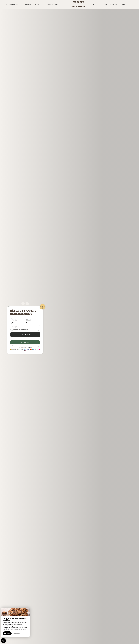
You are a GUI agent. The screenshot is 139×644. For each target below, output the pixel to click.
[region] (15, 622)
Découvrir (12, 4)
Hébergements (32, 4)
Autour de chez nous (115, 4)
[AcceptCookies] (3, 641)
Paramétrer (17, 633)
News (95, 4)
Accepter (7, 633)
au (27, 322)
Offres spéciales (55, 4)
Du (13, 322)
